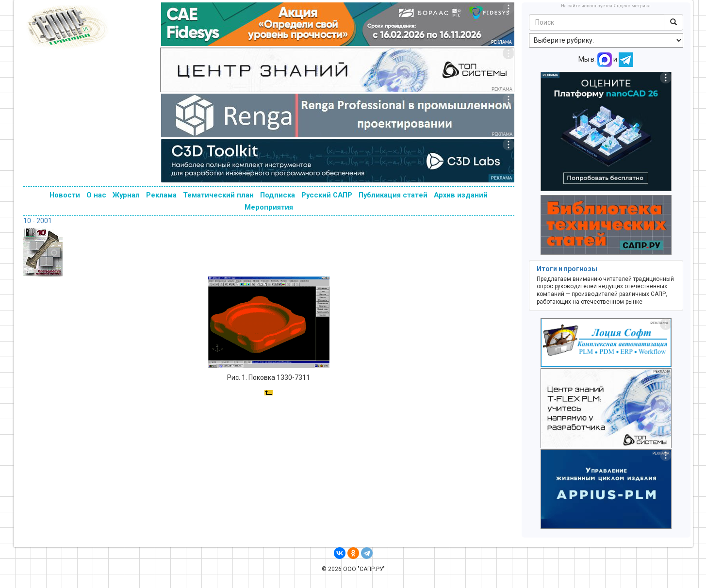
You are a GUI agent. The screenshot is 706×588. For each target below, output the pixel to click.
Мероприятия (269, 207)
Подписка (278, 195)
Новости (65, 195)
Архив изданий (461, 195)
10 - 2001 (38, 221)
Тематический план (218, 195)
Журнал (126, 195)
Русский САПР (327, 195)
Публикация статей (393, 195)
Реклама (161, 195)
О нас (96, 195)
